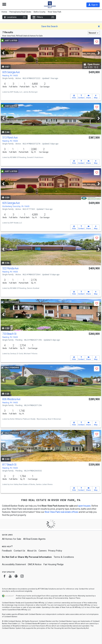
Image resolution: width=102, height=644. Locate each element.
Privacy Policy (55, 551)
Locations (15, 17)
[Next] (99, 53)
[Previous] (3, 53)
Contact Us (19, 551)
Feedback (7, 551)
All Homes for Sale (12, 539)
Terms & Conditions (64, 557)
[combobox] (94, 33)
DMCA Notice (35, 564)
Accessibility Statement (14, 564)
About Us (32, 551)
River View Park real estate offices (61, 512)
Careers (43, 551)
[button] (93, 5)
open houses (84, 506)
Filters (43, 17)
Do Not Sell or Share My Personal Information (27, 557)
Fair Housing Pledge (54, 564)
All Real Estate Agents (34, 539)
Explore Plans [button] (75, 598)
